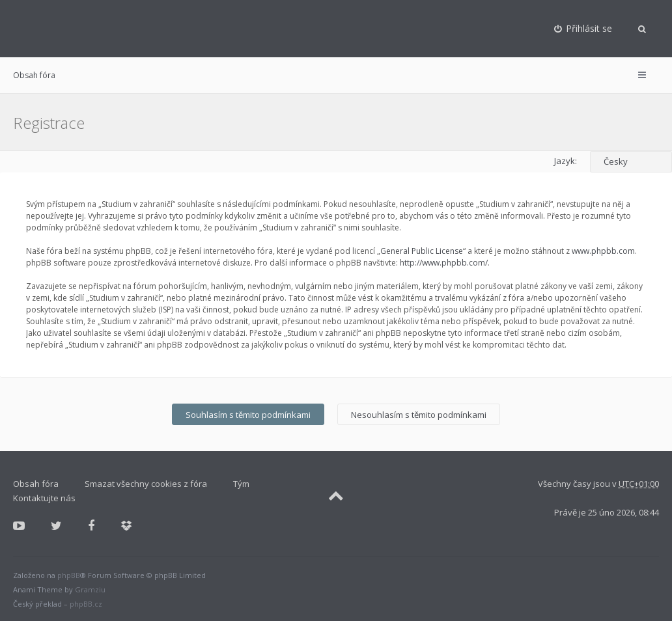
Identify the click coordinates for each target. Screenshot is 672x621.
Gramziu (90, 589)
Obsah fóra (34, 75)
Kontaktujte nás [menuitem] (44, 498)
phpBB (69, 575)
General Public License (422, 251)
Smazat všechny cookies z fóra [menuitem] (146, 484)
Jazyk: (566, 161)
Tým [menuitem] (241, 484)
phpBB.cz (86, 604)
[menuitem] (583, 29)
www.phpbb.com (603, 251)
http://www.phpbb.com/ (444, 263)
